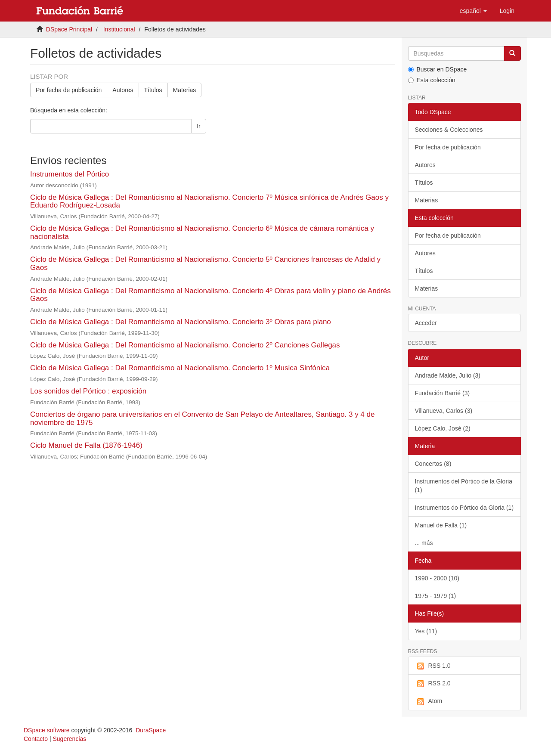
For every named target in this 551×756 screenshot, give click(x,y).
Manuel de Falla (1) (441, 525)
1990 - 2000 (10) (437, 578)
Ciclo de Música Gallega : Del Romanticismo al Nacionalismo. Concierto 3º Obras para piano (181, 322)
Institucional (119, 29)
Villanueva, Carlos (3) (444, 411)
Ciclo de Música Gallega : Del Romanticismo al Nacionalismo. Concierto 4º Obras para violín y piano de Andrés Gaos (210, 295)
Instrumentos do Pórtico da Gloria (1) (464, 508)
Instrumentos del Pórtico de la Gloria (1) (464, 486)
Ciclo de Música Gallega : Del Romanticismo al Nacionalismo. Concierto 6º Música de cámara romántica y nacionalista (202, 232)
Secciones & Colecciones (449, 130)
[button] (473, 11)
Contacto (36, 739)
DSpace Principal (69, 29)
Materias (185, 90)
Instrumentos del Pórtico (70, 174)
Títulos (153, 90)
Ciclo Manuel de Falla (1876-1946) (86, 445)
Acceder (426, 323)
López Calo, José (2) (443, 428)
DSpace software (47, 730)
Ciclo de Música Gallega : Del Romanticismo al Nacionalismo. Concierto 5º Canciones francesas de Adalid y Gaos (205, 263)
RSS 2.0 (433, 684)
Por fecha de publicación (69, 90)
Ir (199, 126)
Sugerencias (69, 739)
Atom (429, 701)
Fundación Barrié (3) (443, 393)
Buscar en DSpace (438, 69)
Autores (123, 90)
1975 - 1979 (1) (436, 596)
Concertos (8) (433, 464)
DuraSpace (151, 730)
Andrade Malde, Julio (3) (448, 375)
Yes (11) (426, 631)
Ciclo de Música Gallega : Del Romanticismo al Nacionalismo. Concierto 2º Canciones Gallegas (185, 345)
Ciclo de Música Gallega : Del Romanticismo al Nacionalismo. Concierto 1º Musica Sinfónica (180, 368)
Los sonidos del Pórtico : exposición (88, 391)
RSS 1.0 (433, 666)
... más (424, 543)
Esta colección (432, 80)
